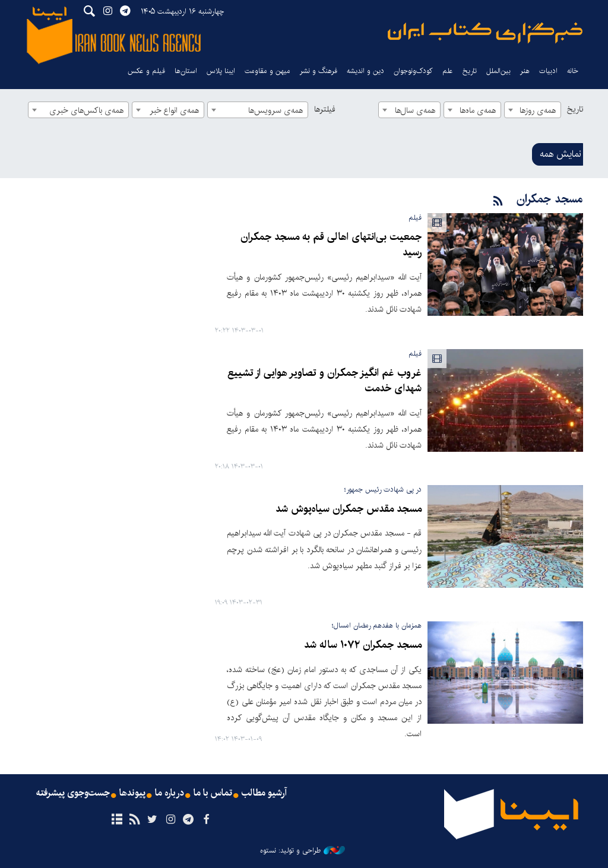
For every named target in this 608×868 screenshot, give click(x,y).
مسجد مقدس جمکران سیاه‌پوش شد (349, 509)
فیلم (415, 218)
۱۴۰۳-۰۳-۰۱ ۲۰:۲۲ (239, 331)
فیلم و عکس (146, 71)
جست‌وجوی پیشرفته (73, 793)
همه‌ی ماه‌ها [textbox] (478, 110)
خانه (573, 71)
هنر (525, 71)
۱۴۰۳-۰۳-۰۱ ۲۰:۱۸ (239, 467)
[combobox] (533, 110)
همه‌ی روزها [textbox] (538, 110)
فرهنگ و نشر (319, 71)
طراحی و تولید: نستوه (303, 851)
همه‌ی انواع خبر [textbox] (174, 110)
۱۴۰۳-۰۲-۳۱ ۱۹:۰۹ (239, 603)
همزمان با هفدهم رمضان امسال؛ (377, 625)
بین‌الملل (498, 71)
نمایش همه (560, 154)
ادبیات (548, 71)
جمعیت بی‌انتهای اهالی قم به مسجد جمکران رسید (331, 245)
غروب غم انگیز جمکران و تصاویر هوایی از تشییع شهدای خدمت (324, 381)
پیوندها (132, 793)
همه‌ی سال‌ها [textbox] (415, 110)
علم (448, 71)
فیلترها (325, 109)
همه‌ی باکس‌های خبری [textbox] (86, 110)
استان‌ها (186, 71)
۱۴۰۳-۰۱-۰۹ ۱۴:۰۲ (238, 739)
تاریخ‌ (470, 71)
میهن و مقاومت (267, 71)
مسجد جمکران (550, 199)
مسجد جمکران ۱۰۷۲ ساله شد (363, 645)
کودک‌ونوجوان (413, 71)
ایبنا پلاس (221, 71)
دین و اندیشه (365, 71)
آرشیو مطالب (264, 793)
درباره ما (170, 793)
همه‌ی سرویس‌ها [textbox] (275, 110)
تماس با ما (213, 793)
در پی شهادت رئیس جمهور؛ (383, 490)
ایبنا (485, 33)
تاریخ (575, 109)
